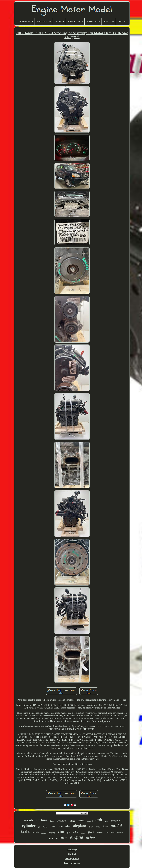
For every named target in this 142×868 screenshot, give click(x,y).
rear (53, 826)
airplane (80, 826)
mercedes (65, 826)
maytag (52, 833)
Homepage (72, 849)
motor (62, 837)
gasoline (83, 833)
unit (99, 820)
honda (36, 832)
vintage (64, 831)
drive (90, 838)
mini (82, 820)
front (91, 832)
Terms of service (72, 863)
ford (105, 826)
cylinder (29, 826)
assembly (115, 821)
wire (76, 832)
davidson (110, 832)
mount (90, 821)
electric (29, 820)
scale (98, 827)
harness (120, 833)
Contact (72, 854)
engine (77, 837)
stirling (42, 820)
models (44, 833)
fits (39, 827)
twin (91, 827)
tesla (25, 831)
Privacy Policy (72, 858)
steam (73, 821)
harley (45, 827)
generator (62, 821)
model (116, 825)
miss (106, 821)
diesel (52, 821)
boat (51, 839)
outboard (100, 833)
